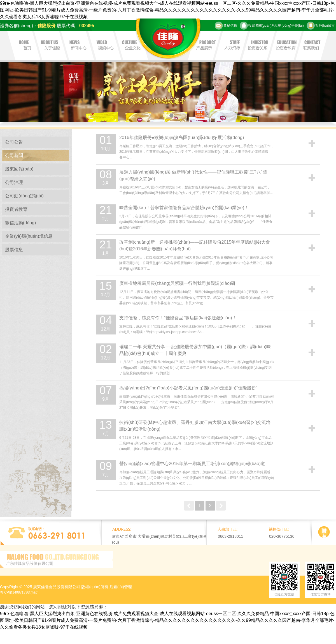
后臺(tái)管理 (121, 587)
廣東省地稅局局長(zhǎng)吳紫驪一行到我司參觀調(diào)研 (177, 283)
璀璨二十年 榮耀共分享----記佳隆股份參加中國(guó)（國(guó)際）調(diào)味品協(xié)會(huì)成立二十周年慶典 (195, 350)
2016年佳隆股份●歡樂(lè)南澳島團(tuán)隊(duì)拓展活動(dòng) (182, 138)
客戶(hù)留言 (321, 26)
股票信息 (14, 250)
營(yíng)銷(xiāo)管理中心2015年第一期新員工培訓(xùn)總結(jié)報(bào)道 (192, 464)
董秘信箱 (226, 26)
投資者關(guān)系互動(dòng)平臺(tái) (272, 26)
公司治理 (14, 182)
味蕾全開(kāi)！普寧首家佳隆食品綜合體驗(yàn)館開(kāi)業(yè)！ (184, 208)
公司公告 (14, 142)
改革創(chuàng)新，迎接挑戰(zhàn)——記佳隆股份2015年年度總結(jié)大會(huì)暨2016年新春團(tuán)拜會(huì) (195, 245)
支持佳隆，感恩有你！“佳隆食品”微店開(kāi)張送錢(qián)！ (178, 318)
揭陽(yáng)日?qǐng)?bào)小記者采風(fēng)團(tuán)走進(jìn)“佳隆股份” (188, 388)
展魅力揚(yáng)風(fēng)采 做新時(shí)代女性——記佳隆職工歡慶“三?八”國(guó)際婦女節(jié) (193, 175)
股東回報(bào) (19, 169)
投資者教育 (16, 209)
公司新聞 (14, 155)
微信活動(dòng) (20, 223)
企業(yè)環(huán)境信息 (29, 236)
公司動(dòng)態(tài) (24, 196)
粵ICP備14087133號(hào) (19, 592)
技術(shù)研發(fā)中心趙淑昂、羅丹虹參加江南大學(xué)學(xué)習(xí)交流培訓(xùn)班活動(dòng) (195, 426)
